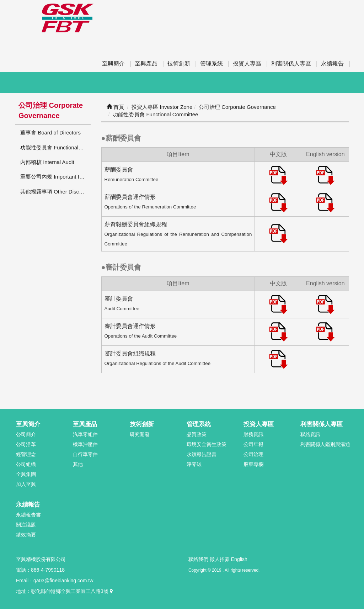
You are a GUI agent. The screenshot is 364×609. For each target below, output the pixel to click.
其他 (78, 464)
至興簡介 (113, 63)
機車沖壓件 (85, 444)
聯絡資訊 (310, 434)
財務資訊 (253, 434)
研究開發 (140, 434)
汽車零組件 (85, 434)
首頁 (115, 107)
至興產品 (146, 63)
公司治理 (253, 454)
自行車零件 (85, 454)
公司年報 (253, 444)
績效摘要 (26, 535)
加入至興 (26, 484)
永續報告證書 (202, 454)
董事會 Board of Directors (50, 133)
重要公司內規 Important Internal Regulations (55, 177)
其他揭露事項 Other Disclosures (55, 192)
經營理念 (26, 454)
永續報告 (332, 63)
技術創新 (179, 63)
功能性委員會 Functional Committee (55, 147)
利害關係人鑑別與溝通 (325, 444)
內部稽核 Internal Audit (47, 162)
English (239, 559)
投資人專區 (247, 63)
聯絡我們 (198, 559)
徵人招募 (220, 559)
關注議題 (26, 525)
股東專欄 (253, 464)
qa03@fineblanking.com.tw (63, 581)
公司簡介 (26, 434)
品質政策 (197, 434)
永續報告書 (28, 515)
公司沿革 (26, 444)
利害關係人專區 (291, 63)
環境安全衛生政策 (207, 444)
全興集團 (26, 474)
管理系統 (212, 63)
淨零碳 (194, 464)
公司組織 (26, 464)
